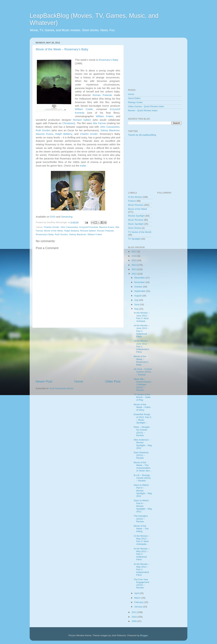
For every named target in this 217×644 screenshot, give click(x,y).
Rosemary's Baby (45, 234)
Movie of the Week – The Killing (141, 529)
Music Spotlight (136, 224)
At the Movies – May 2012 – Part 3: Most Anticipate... (142, 540)
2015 (134, 260)
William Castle (84, 109)
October (139, 287)
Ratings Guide (135, 102)
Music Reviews (136, 220)
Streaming (67, 217)
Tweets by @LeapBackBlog (142, 135)
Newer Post (44, 381)
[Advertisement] (78, 354)
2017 (134, 252)
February (139, 602)
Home (79, 381)
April (137, 593)
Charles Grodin (89, 134)
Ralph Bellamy (64, 134)
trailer (83, 166)
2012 (134, 274)
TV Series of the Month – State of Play (142, 397)
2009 (134, 621)
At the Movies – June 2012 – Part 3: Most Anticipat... (142, 317)
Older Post (113, 381)
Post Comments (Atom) (62, 388)
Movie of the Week (54, 231)
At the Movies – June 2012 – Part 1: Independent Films (142, 346)
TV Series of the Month (140, 232)
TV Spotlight (134, 239)
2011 (134, 612)
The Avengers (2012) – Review (141, 519)
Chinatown (68, 123)
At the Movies (135, 197)
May (137, 309)
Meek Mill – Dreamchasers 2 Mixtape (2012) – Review (142, 385)
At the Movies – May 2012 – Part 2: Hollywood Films (142, 554)
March (138, 598)
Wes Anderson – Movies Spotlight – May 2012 (143, 444)
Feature (132, 201)
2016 (134, 256)
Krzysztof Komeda (89, 227)
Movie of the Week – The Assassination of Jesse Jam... (143, 467)
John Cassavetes (110, 127)
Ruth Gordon (43, 130)
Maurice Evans (45, 134)
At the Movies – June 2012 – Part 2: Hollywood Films (142, 331)
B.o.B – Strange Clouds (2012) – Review (142, 478)
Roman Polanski (102, 95)
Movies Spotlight (136, 216)
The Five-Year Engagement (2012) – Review (142, 584)
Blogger (144, 635)
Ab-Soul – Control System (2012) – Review (143, 372)
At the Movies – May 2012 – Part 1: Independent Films (142, 570)
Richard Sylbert (82, 120)
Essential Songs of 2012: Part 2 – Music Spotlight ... (143, 418)
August (138, 296)
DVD (53, 217)
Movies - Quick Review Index (143, 110)
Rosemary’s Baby (108, 60)
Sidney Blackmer (110, 130)
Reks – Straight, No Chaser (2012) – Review (142, 431)
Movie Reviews (136, 205)
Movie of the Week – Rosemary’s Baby (62, 49)
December (140, 278)
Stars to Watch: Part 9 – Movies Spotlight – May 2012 (143, 491)
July (137, 300)
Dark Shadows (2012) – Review (141, 455)
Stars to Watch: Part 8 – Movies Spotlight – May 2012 (143, 506)
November (140, 282)
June (137, 304)
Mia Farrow (99, 123)
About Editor (134, 98)
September (140, 291)
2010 (134, 617)
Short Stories (135, 228)
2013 (134, 269)
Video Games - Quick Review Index (146, 106)
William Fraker (105, 116)
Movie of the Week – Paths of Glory (142, 407)
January (139, 607)
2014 (134, 265)
